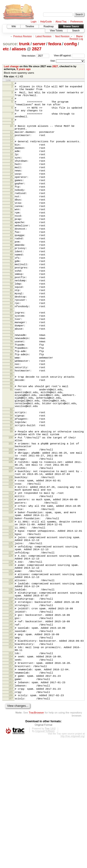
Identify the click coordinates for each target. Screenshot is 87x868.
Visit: (53, 61)
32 (11, 224)
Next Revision (62, 36)
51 (11, 298)
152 (11, 766)
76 (11, 395)
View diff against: (69, 56)
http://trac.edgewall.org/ (73, 866)
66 (11, 357)
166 (11, 824)
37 (11, 243)
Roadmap (49, 26)
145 (11, 738)
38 (11, 247)
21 (11, 181)
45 (11, 275)
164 (11, 816)
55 (11, 314)
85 (11, 430)
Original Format (44, 855)
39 (11, 251)
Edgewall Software (45, 861)
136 (11, 699)
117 (11, 597)
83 (11, 422)
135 (11, 695)
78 (11, 403)
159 (11, 797)
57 (11, 322)
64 (11, 349)
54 (11, 310)
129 (11, 662)
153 (11, 773)
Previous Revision (23, 36)
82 (11, 418)
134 (11, 688)
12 (11, 146)
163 (11, 812)
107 (11, 551)
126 (11, 643)
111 (11, 570)
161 (11, 804)
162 (11, 808)
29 (11, 212)
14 (11, 153)
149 (11, 754)
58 (11, 326)
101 (11, 517)
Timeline (30, 26)
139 (11, 715)
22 (11, 185)
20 (11, 177)
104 (11, 536)
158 (11, 793)
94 (11, 483)
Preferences (77, 22)
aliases (19, 49)
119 (11, 608)
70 (11, 372)
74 (11, 387)
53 (11, 306)
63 (11, 346)
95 (11, 487)
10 (11, 135)
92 (11, 476)
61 (11, 338)
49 (11, 291)
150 (11, 758)
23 (11, 188)
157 (11, 789)
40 (11, 255)
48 (11, 287)
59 (11, 330)
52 (11, 302)
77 (11, 399)
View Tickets (56, 31)
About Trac (61, 22)
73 (11, 384)
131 (11, 673)
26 (11, 200)
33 (11, 228)
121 (11, 620)
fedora (55, 44)
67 (11, 360)
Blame (79, 36)
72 (11, 380)
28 (11, 208)
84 (11, 426)
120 (11, 612)
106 (11, 547)
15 (11, 157)
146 (11, 742)
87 (11, 437)
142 (11, 726)
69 (11, 368)
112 (11, 577)
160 (11, 801)
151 (11, 762)
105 (11, 540)
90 (11, 448)
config (70, 44)
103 (11, 528)
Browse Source (71, 26)
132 (11, 677)
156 (11, 785)
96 (11, 491)
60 (11, 334)
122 (11, 624)
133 (11, 684)
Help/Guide (46, 22)
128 (11, 654)
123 (11, 628)
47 (11, 283)
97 (11, 495)
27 (11, 204)
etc (6, 49)
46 (11, 279)
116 (11, 593)
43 (11, 267)
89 (11, 445)
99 (11, 502)
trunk (24, 44)
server (39, 44)
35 (11, 236)
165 (11, 820)
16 (11, 161)
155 (11, 781)
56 (11, 318)
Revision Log (76, 39)
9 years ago (24, 69)
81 (11, 414)
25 (11, 196)
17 (11, 165)
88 (11, 441)
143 (11, 730)
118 (11, 601)
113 (11, 581)
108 (11, 558)
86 (11, 434)
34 (11, 232)
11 (11, 142)
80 (11, 410)
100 (11, 510)
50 (11, 294)
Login (34, 22)
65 (11, 353)
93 (11, 480)
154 (11, 777)
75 (11, 391)
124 (11, 631)
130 (11, 665)
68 (11, 364)
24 (11, 192)
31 (11, 220)
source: (10, 44)
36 (11, 240)
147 (11, 746)
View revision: (29, 56)
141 (11, 722)
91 (11, 452)
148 (11, 750)
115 (11, 589)
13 (11, 150)
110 (11, 566)
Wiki (14, 26)
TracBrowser (36, 843)
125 (11, 639)
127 (11, 650)
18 (11, 169)
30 (11, 216)
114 (11, 585)
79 (11, 407)
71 (11, 376)
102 (11, 524)
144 (11, 734)
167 (11, 828)
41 (11, 259)
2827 (37, 49)
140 (11, 719)
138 (11, 711)
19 (11, 173)
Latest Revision (43, 36)
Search (76, 31)
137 (11, 707)
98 (11, 499)
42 (11, 263)
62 (11, 342)
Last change (11, 66)
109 (11, 562)
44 (11, 271)
